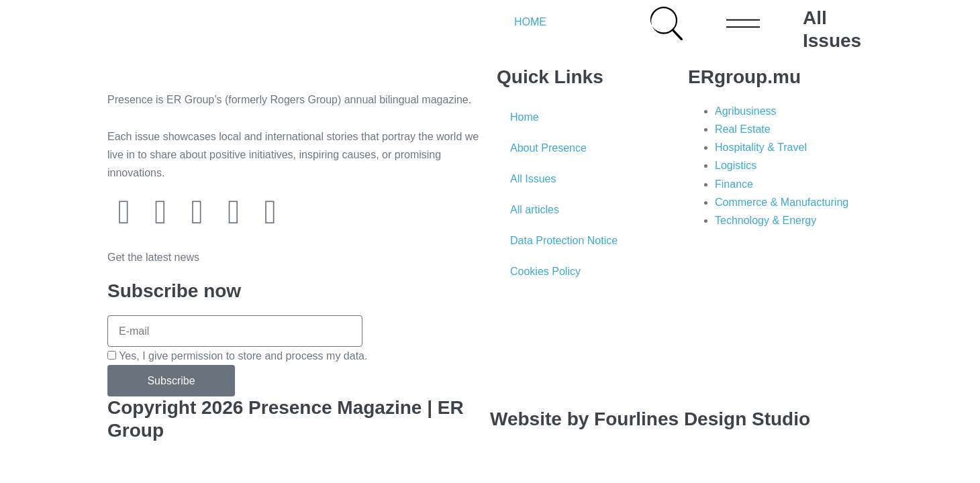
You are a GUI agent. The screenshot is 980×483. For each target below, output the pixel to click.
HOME (530, 22)
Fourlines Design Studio (702, 419)
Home (525, 117)
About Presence (548, 148)
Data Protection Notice (564, 240)
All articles (535, 210)
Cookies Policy (545, 271)
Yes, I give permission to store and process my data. (243, 356)
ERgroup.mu (744, 77)
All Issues (533, 179)
